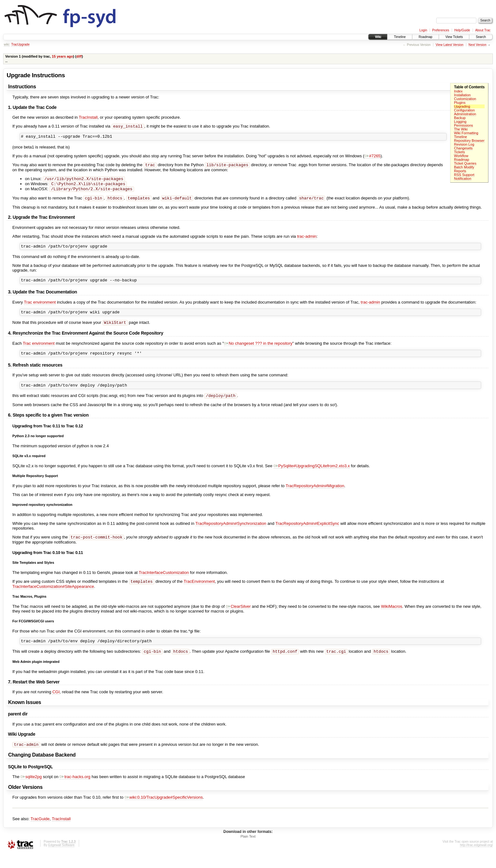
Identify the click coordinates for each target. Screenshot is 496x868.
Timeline (400, 37)
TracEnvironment (199, 593)
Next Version (477, 45)
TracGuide (40, 833)
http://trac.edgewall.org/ (476, 859)
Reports (460, 171)
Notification (463, 179)
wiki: (7, 44)
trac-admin (307, 241)
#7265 (372, 157)
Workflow (461, 156)
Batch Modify (464, 167)
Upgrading (462, 106)
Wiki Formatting (466, 133)
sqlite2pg (31, 791)
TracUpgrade (20, 44)
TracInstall (88, 117)
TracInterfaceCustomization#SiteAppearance (53, 598)
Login (423, 30)
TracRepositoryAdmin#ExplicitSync (307, 534)
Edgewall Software (61, 859)
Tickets (459, 152)
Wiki (378, 37)
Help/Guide (462, 30)
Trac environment (40, 309)
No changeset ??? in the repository (258, 352)
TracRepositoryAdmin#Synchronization (231, 534)
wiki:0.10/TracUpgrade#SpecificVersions (164, 811)
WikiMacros (391, 618)
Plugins (460, 103)
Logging (460, 122)
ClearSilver (238, 618)
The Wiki (461, 129)
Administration (465, 114)
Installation (462, 95)
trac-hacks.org (75, 791)
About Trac (483, 30)
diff (79, 56)
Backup (460, 118)
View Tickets (454, 37)
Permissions (463, 125)
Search (481, 37)
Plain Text (248, 851)
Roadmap (426, 37)
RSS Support (464, 175)
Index (458, 91)
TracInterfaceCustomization (164, 584)
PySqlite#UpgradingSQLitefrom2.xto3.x (312, 477)
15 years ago (62, 56)
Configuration (464, 110)
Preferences (441, 30)
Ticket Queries (465, 163)
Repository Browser (469, 141)
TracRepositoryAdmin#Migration (315, 497)
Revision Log (464, 144)
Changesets (463, 148)
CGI (56, 705)
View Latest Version (449, 45)
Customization (465, 99)
